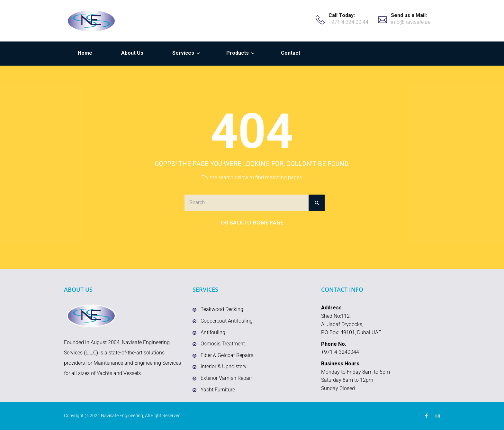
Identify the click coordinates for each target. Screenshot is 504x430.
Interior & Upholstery (224, 366)
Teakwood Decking (222, 309)
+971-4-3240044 (340, 352)
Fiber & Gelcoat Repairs (227, 355)
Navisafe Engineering (122, 416)
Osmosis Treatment (223, 344)
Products (238, 53)
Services (183, 53)
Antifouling (213, 332)
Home (85, 53)
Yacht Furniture (218, 390)
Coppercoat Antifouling (227, 321)
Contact (291, 53)
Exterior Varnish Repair (226, 378)
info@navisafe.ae (411, 22)
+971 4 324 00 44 (348, 22)
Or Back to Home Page (252, 223)
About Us (132, 53)
